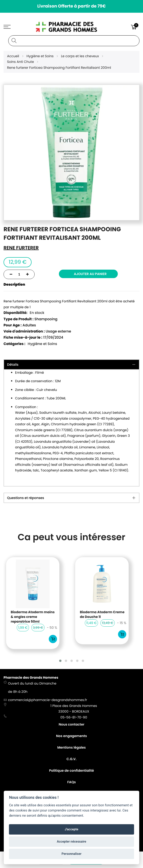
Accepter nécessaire (71, 842)
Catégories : (14, 344)
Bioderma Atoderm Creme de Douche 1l (102, 614)
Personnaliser (71, 854)
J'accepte (72, 829)
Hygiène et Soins (43, 344)
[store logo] (71, 27)
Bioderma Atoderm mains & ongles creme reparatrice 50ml (33, 617)
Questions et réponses (26, 498)
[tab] (71, 498)
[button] (60, 661)
